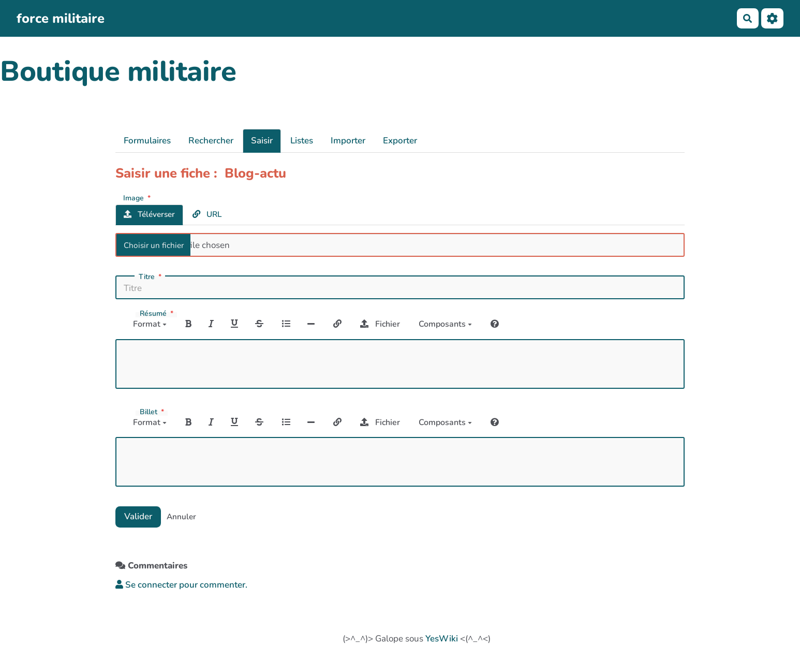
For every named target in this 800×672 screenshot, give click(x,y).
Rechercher (211, 141)
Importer (348, 141)
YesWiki (442, 639)
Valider (138, 516)
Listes (302, 141)
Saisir (262, 141)
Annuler (181, 517)
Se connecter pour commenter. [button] (181, 585)
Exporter (400, 141)
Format (150, 324)
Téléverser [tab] (149, 214)
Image (138, 198)
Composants (445, 324)
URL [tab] (207, 214)
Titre (151, 277)
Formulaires (147, 141)
